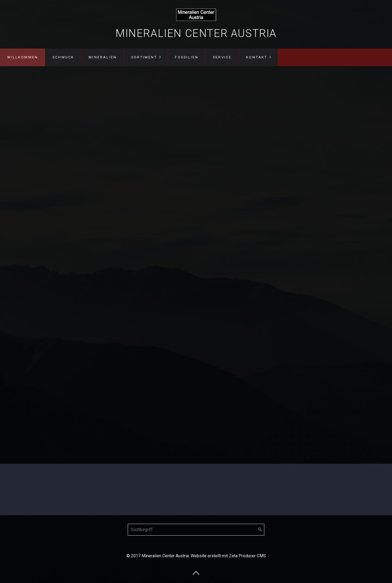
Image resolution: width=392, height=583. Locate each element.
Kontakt (257, 57)
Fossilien (187, 57)
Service (222, 57)
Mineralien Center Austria (196, 33)
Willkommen (23, 57)
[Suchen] (260, 530)
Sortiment (144, 57)
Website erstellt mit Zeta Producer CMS (228, 556)
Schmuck (63, 57)
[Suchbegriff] (196, 530)
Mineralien (103, 57)
